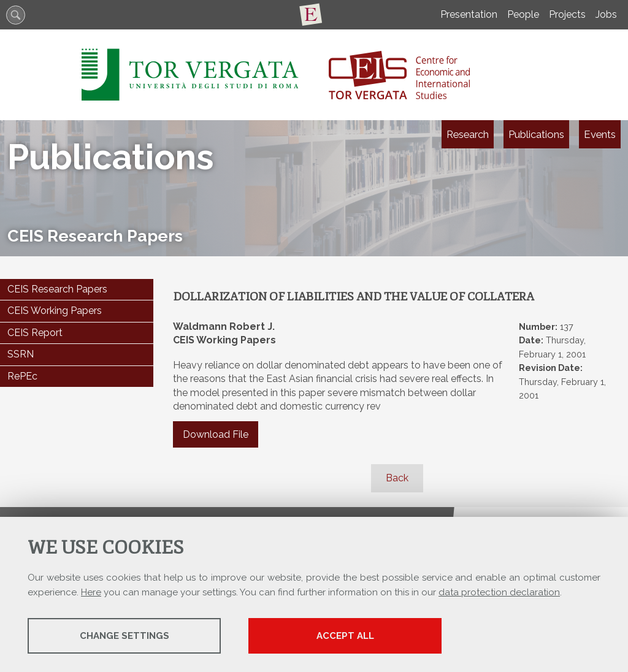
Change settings (124, 636)
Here (91, 592)
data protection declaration (499, 592)
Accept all (345, 636)
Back (397, 478)
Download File (216, 434)
